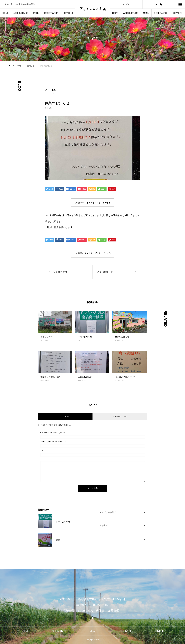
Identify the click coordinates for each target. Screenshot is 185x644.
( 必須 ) (52, 432)
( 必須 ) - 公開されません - (54, 441)
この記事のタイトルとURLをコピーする (92, 203)
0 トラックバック (120, 417)
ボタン (126, 4)
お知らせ (48, 108)
